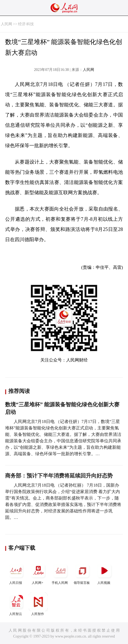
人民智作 (38, 604)
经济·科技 (26, 24)
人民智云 (16, 604)
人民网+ (38, 573)
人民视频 (104, 573)
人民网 (6, 24)
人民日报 (16, 573)
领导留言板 (82, 573)
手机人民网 (60, 573)
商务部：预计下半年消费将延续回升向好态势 (59, 476)
